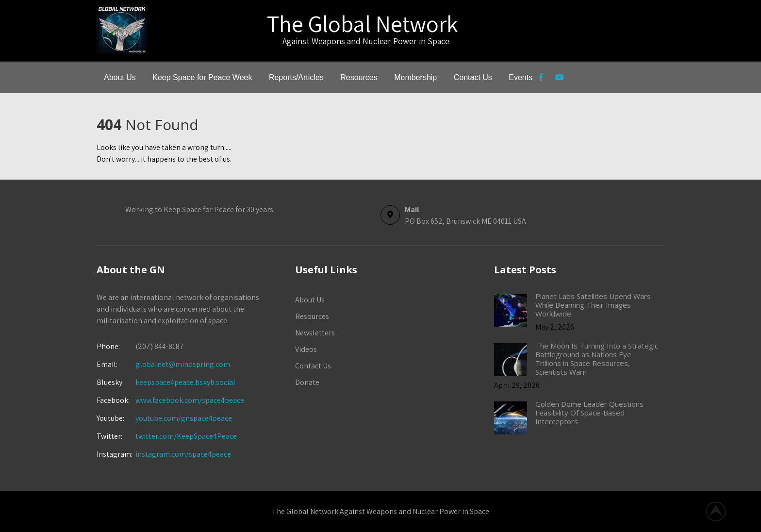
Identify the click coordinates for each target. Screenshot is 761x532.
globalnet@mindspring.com (163, 364)
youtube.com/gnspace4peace (184, 418)
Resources (359, 77)
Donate (307, 382)
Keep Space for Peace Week (202, 77)
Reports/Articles (296, 77)
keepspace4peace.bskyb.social (185, 382)
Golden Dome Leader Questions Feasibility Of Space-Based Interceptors (589, 413)
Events (521, 77)
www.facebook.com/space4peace (190, 400)
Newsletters (315, 333)
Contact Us (473, 77)
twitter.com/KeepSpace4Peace (186, 436)
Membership (415, 77)
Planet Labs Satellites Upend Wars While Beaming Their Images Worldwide (593, 305)
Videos (306, 349)
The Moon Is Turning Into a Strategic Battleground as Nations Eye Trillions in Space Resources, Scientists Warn (597, 359)
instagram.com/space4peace (183, 454)
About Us (120, 77)
